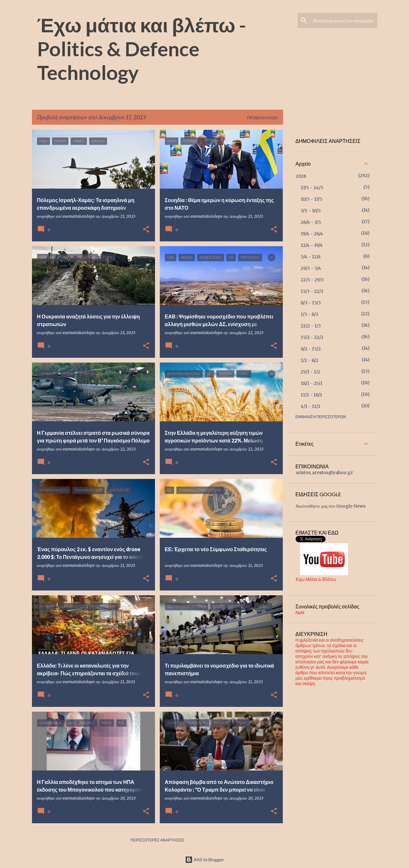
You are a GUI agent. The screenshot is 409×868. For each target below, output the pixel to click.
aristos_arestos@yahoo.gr (324, 473)
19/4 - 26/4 (312, 234)
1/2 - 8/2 (309, 360)
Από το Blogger (204, 860)
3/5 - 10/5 (311, 211)
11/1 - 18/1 (311, 395)
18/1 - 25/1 (312, 383)
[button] (146, 230)
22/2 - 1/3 (311, 326)
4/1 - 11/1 (310, 406)
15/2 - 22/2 (312, 337)
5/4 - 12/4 (311, 257)
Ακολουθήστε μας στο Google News (331, 506)
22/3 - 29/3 (312, 280)
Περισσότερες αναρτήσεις (158, 840)
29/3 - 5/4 (311, 268)
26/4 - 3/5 (311, 222)
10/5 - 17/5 (312, 199)
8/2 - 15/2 (311, 349)
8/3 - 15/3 (311, 303)
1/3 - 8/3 (309, 314)
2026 (301, 176)
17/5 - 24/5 (312, 188)
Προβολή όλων (262, 118)
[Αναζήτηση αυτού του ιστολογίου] (344, 20)
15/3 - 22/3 (312, 291)
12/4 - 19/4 (312, 245)
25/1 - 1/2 (310, 372)
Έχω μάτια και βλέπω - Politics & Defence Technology (142, 48)
